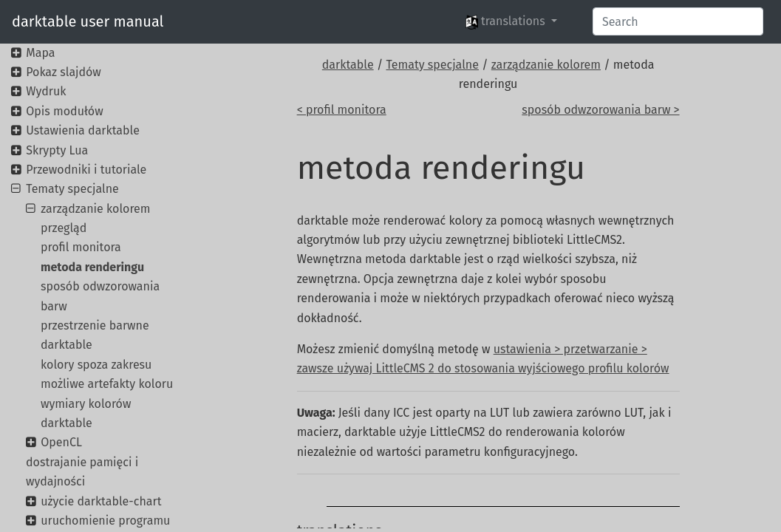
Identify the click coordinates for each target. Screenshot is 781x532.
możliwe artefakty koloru (107, 384)
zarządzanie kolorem (546, 65)
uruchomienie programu (105, 521)
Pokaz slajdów (64, 72)
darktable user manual (88, 21)
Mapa (40, 53)
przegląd (64, 228)
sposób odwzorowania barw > (600, 110)
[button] (511, 21)
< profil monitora (342, 110)
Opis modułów (64, 111)
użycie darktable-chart (101, 501)
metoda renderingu (92, 267)
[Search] (678, 21)
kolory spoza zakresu (96, 365)
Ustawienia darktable (83, 130)
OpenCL (61, 442)
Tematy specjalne (432, 65)
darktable (348, 65)
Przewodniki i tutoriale (86, 170)
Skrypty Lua (57, 150)
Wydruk (46, 91)
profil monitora (81, 247)
